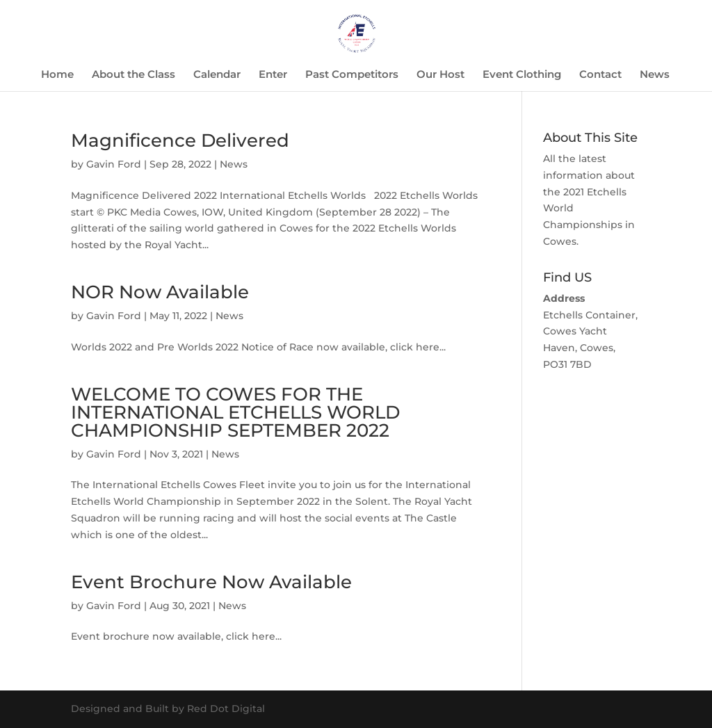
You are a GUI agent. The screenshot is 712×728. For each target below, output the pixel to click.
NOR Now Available (160, 292)
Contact (600, 75)
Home (57, 75)
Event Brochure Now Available (211, 582)
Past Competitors (352, 75)
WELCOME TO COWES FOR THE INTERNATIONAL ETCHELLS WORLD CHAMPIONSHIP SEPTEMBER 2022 (235, 412)
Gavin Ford (114, 164)
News (655, 75)
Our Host (440, 75)
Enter (273, 75)
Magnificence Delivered (180, 140)
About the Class (133, 75)
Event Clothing (522, 75)
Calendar (217, 75)
